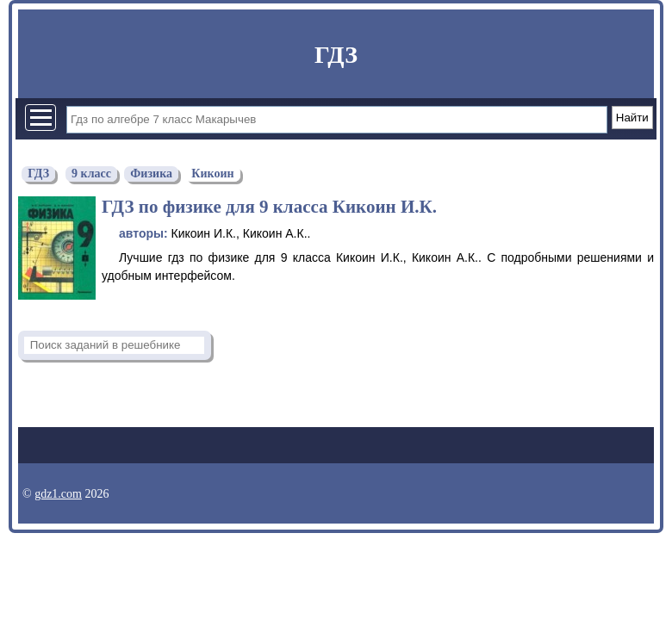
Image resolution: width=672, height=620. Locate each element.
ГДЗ (336, 55)
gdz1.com (58, 494)
